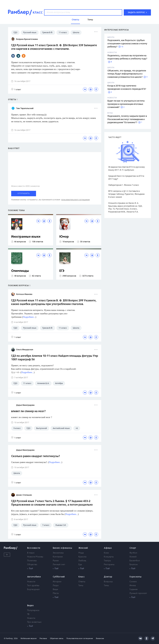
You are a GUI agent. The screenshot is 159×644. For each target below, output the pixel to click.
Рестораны (109, 565)
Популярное (33, 610)
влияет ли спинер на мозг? (28, 411)
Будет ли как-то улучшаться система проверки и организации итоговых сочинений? (126, 104)
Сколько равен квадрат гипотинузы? (36, 456)
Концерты (109, 557)
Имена (133, 586)
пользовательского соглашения (75, 200)
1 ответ (16, 89)
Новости (31, 582)
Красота (82, 557)
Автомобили (34, 577)
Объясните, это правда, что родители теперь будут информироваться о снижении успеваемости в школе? (127, 74)
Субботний (59, 577)
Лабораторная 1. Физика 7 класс (124, 185)
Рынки (56, 561)
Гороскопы (135, 577)
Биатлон (134, 565)
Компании (58, 557)
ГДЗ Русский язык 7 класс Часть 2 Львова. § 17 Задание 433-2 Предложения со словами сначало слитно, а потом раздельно (52, 503)
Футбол (133, 553)
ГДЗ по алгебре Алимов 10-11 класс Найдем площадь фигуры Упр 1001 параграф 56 (55, 358)
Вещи (55, 589)
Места (56, 593)
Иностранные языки (26, 237)
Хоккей (133, 557)
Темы (81, 586)
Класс (82, 577)
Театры (107, 561)
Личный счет (59, 565)
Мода (81, 553)
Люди (56, 586)
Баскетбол (135, 561)
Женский (83, 548)
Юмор (64, 237)
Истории (57, 582)
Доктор (108, 577)
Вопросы (108, 582)
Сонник (133, 582)
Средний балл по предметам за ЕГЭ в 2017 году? (126, 177)
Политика (32, 561)
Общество (32, 565)
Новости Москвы (35, 557)
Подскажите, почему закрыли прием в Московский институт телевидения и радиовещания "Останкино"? (127, 119)
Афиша (108, 548)
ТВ (28, 614)
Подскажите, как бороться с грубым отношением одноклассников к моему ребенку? (127, 44)
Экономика (58, 553)
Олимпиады (20, 271)
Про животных (34, 622)
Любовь (82, 561)
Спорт (133, 548)
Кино (106, 553)
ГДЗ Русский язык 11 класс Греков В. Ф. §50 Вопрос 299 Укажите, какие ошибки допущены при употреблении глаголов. (54, 302)
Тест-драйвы (33, 586)
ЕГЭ (62, 271)
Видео (31, 606)
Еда (80, 565)
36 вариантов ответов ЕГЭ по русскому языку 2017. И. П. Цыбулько (126, 168)
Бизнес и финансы (62, 548)
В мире (31, 553)
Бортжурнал (33, 589)
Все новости (34, 548)
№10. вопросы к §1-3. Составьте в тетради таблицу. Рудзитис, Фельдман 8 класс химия (126, 194)
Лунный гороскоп (138, 593)
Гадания (133, 589)
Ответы (82, 582)
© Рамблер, (9, 638)
